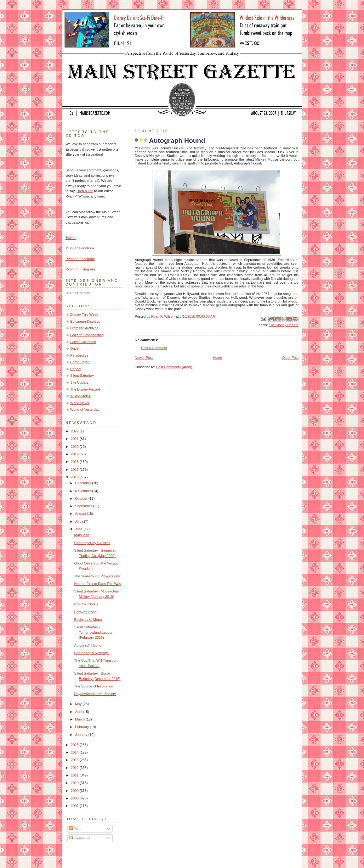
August (81, 514)
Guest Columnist (83, 342)
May (79, 704)
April (79, 712)
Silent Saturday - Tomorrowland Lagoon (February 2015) (94, 632)
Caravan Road (85, 612)
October (82, 498)
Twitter (71, 238)
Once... (76, 348)
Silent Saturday (82, 376)
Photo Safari (80, 362)
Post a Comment (154, 348)
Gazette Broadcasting (87, 335)
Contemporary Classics (92, 543)
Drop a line (85, 191)
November (83, 491)
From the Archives (84, 328)
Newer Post (144, 358)
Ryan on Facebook (80, 259)
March (80, 719)
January (82, 735)
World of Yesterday (85, 409)
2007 (75, 806)
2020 (75, 447)
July (79, 521)
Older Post (290, 358)
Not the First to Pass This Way (98, 584)
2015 (75, 745)
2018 (75, 462)
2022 (75, 431)
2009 (75, 791)
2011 (75, 775)
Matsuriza (82, 535)
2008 (75, 798)
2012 (75, 768)
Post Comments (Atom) (174, 367)
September (84, 506)
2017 (75, 470)
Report (75, 369)
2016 (75, 477)
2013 (75, 760)
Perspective (79, 355)
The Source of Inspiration (94, 686)
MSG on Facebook (80, 248)
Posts (76, 829)
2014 (75, 752)
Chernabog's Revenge (92, 653)
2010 (75, 783)
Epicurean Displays (85, 321)
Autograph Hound (88, 645)
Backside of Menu (88, 620)
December (83, 483)
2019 (75, 454)
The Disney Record (284, 325)
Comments (80, 838)
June (79, 529)
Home (217, 358)
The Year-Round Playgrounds (97, 576)
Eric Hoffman (80, 293)
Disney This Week (84, 314)
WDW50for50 (81, 396)
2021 (75, 439)
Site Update (79, 382)
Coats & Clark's (86, 604)
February (82, 727)
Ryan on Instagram (80, 269)
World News (80, 403)
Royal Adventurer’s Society (95, 694)
